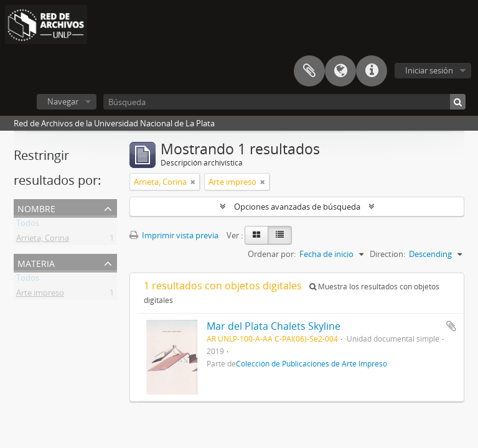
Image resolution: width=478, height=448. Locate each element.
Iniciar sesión (429, 70)
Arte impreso (40, 295)
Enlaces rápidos (372, 71)
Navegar (63, 101)
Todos (28, 225)
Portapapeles (309, 71)
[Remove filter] (193, 182)
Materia (36, 262)
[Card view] (256, 235)
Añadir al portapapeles (451, 326)
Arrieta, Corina (43, 240)
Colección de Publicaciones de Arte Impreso (312, 363)
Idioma (340, 71)
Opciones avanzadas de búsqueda (297, 207)
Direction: (387, 254)
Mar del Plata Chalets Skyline (274, 326)
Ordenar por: (272, 254)
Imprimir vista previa (174, 235)
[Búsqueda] (284, 102)
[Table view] (280, 235)
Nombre (36, 208)
